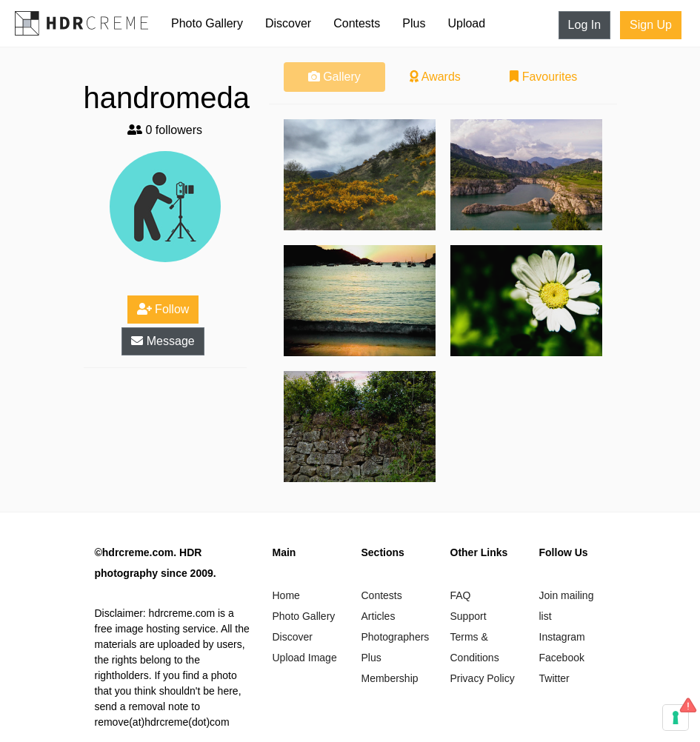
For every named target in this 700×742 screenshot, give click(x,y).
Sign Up (651, 25)
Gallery (334, 77)
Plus (414, 23)
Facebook (562, 658)
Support (469, 616)
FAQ (461, 595)
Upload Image (305, 658)
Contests (357, 23)
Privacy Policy (483, 678)
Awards (435, 77)
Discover (288, 23)
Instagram (562, 637)
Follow (163, 309)
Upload (466, 23)
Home (286, 595)
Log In (584, 25)
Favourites (543, 77)
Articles (379, 616)
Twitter (554, 678)
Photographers (396, 637)
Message (163, 341)
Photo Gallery (207, 23)
